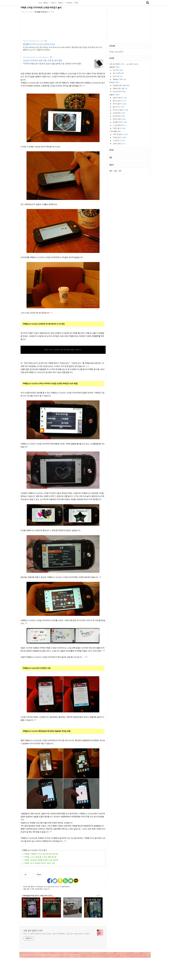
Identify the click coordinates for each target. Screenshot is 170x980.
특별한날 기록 (120, 79)
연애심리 (114, 82)
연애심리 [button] (54, 3)
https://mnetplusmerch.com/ (33, 41)
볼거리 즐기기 (120, 101)
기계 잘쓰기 (119, 141)
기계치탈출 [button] (69, 3)
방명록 (76, 3)
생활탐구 (114, 95)
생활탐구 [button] (61, 3)
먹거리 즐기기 (120, 104)
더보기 (98, 896)
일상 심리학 (118, 73)
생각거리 (118, 70)
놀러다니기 (119, 107)
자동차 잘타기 (119, 144)
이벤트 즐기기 (119, 128)
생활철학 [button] (46, 3)
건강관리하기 (119, 113)
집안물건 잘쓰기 (120, 122)
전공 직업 (118, 76)
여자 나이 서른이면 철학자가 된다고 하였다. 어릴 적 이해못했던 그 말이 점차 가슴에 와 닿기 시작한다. (57, 934)
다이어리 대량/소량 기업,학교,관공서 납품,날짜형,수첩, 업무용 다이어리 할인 (52, 64)
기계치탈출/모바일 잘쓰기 (41, 12)
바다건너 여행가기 (121, 110)
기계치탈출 (115, 131)
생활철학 (114, 67)
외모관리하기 (119, 116)
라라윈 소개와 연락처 (116, 52)
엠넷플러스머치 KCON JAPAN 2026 (39, 44)
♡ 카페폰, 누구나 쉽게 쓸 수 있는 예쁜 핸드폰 (39, 857)
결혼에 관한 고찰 (120, 89)
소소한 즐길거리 (119, 125)
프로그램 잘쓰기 (120, 134)
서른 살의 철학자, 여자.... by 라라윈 (124, 64)
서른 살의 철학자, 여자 (28, 3)
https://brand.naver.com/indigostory (36, 57)
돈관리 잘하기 (119, 119)
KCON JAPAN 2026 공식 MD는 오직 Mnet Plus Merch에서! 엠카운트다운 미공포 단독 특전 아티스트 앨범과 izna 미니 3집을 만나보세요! (62, 49)
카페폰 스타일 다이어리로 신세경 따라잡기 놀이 (41, 8)
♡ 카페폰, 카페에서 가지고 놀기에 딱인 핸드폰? (40, 854)
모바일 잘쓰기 (120, 137)
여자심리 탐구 (119, 92)
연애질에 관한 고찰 (121, 86)
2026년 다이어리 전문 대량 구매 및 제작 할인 (43, 61)
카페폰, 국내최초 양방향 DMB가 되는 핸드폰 (41, 860)
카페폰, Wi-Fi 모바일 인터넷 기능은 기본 (39, 863)
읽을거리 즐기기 (120, 98)
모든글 (40, 3)
